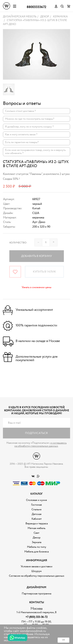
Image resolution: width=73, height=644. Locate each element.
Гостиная (36, 505)
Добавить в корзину (36, 256)
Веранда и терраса (37, 524)
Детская (37, 514)
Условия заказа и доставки (36, 567)
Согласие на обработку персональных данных (37, 576)
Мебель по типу (37, 547)
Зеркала (36, 542)
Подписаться (36, 433)
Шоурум (36, 571)
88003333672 (36, 7)
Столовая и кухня (36, 500)
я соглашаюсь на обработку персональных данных (40, 444)
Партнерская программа (36, 594)
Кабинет (37, 519)
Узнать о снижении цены (36, 287)
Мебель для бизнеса (36, 552)
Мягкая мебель (36, 528)
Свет (36, 533)
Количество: (18, 243)
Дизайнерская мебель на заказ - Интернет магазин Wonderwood (7, 6)
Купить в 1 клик (44, 272)
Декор (37, 538)
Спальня (36, 509)
